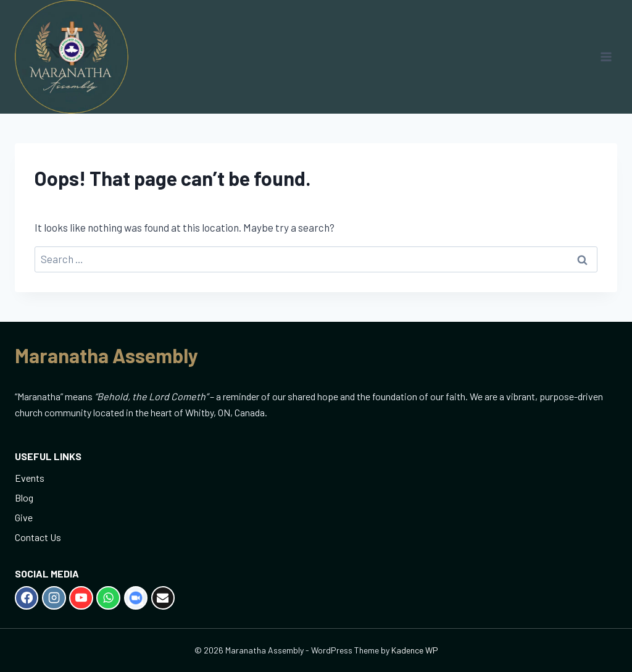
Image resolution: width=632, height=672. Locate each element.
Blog (24, 498)
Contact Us (38, 537)
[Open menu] (606, 57)
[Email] (163, 598)
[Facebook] (27, 598)
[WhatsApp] (108, 598)
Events (30, 478)
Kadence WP (415, 650)
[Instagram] (54, 598)
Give (24, 517)
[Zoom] (136, 598)
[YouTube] (81, 598)
